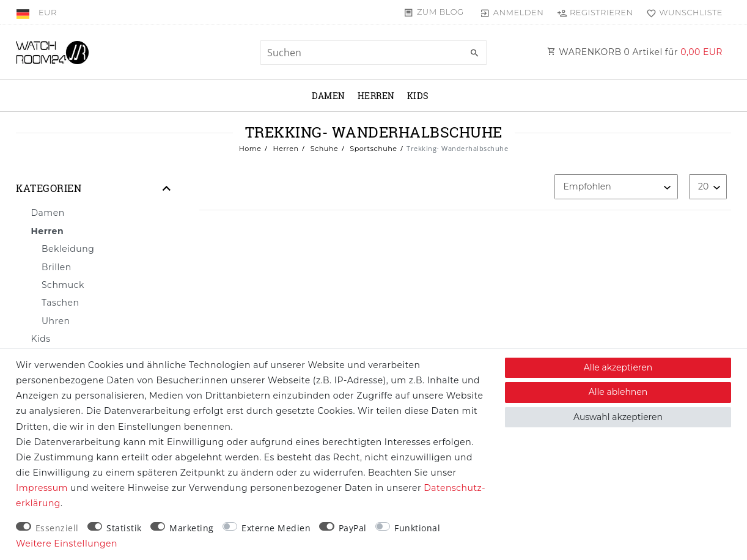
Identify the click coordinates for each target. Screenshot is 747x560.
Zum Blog (440, 12)
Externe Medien (276, 528)
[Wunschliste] (682, 12)
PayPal (353, 528)
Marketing (192, 528)
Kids (418, 96)
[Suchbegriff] (373, 53)
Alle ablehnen (618, 392)
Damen (329, 96)
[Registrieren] (595, 12)
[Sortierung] (616, 187)
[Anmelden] (512, 12)
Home (250, 149)
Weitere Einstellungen (67, 543)
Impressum (42, 488)
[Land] (24, 12)
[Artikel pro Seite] (708, 187)
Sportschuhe (373, 149)
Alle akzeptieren (618, 367)
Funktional (417, 528)
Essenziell (57, 528)
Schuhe (323, 149)
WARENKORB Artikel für (635, 52)
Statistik (124, 528)
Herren (376, 96)
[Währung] (48, 12)
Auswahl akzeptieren (618, 417)
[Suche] (474, 53)
